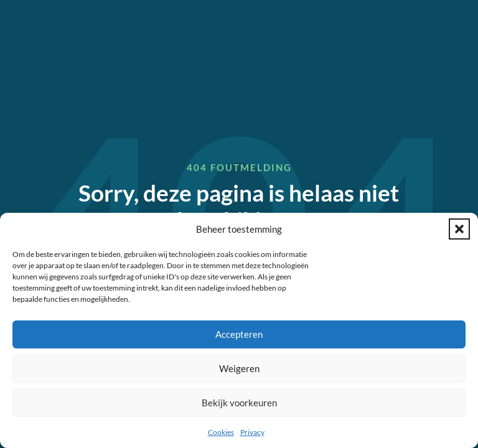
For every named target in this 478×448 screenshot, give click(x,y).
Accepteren (239, 334)
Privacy (252, 432)
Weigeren (239, 368)
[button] (459, 229)
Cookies (221, 432)
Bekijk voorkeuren (239, 403)
